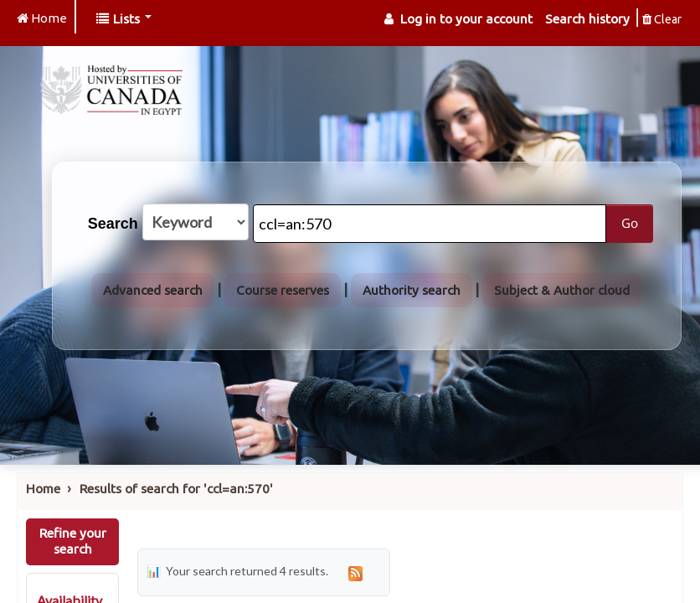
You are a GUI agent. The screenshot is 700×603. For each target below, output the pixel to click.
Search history (587, 19)
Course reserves (283, 290)
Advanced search (153, 290)
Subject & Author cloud (562, 290)
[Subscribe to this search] (356, 572)
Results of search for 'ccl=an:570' (176, 489)
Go (630, 223)
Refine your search (73, 541)
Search (113, 224)
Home (43, 489)
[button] (124, 19)
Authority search (412, 290)
